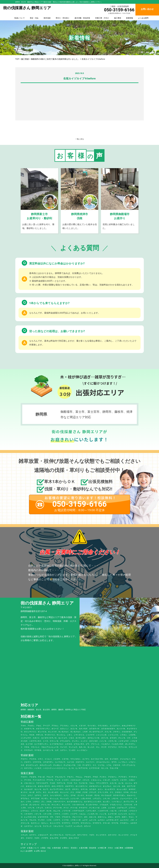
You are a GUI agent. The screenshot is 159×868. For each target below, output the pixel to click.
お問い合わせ (41, 851)
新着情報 (130, 18)
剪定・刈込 (34, 18)
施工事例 (118, 18)
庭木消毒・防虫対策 (82, 18)
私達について (20, 18)
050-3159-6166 (119, 10)
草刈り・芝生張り (63, 18)
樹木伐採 (47, 18)
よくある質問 (143, 18)
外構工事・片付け (102, 18)
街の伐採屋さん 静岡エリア (73, 865)
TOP (24, 848)
